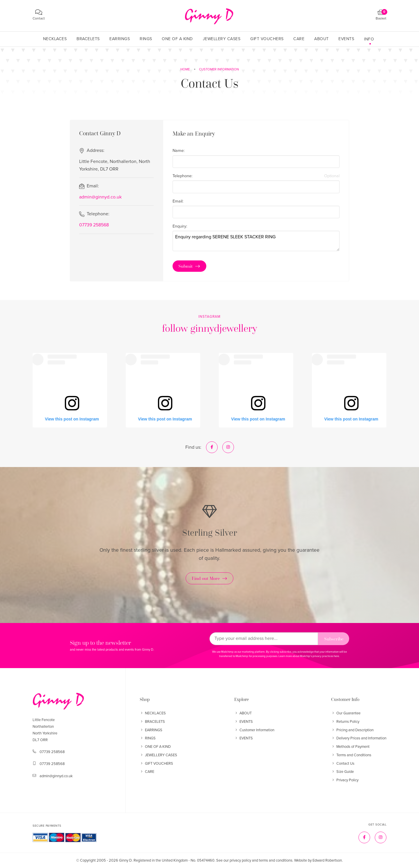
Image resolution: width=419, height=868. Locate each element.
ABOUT (243, 713)
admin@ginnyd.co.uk (100, 197)
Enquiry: (180, 226)
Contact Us (343, 764)
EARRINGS (151, 730)
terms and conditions (276, 860)
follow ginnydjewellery (210, 328)
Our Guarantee (346, 713)
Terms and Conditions (351, 755)
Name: (179, 151)
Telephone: (256, 176)
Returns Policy (345, 722)
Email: (178, 201)
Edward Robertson (327, 860)
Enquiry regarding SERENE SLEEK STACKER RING (256, 241)
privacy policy (240, 860)
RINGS (148, 738)
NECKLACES (153, 713)
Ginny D (125, 860)
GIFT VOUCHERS (156, 764)
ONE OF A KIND (155, 747)
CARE (147, 772)
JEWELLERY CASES (158, 755)
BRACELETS (152, 722)
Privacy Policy (345, 780)
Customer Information (254, 730)
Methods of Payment (350, 747)
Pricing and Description (352, 730)
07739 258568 (94, 225)
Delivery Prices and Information (359, 738)
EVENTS (244, 722)
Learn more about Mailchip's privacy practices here (309, 656)
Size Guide (342, 772)
